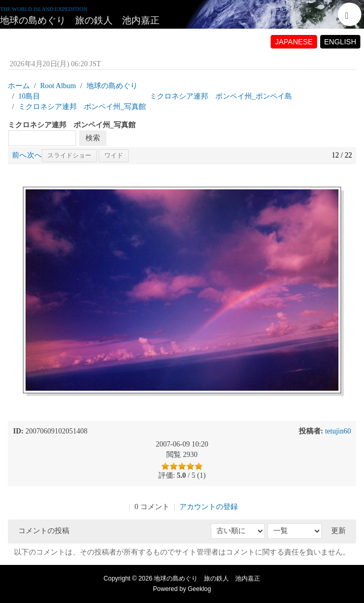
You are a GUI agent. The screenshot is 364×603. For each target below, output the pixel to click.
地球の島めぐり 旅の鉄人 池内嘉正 (80, 20)
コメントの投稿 (44, 531)
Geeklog (199, 589)
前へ (19, 155)
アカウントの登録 (209, 507)
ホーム (19, 86)
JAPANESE (294, 42)
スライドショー (69, 155)
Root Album (58, 86)
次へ (34, 155)
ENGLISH (340, 42)
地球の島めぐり (112, 86)
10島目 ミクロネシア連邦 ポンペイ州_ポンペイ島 (155, 96)
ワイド (114, 155)
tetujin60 (338, 431)
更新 (338, 531)
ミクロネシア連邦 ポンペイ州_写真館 (82, 107)
